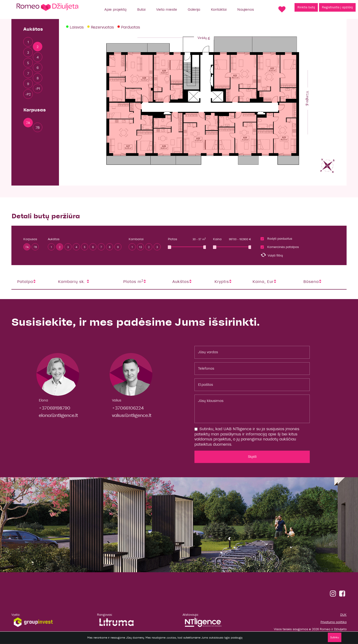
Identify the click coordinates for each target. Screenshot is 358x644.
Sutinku (335, 637)
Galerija (194, 10)
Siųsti (252, 457)
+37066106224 (128, 408)
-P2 (28, 94)
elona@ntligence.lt (58, 415)
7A (28, 123)
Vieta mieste (167, 10)
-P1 (38, 89)
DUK (343, 615)
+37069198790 (55, 408)
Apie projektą (115, 10)
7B (38, 128)
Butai (141, 10)
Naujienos (246, 10)
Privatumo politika (334, 622)
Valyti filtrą (272, 255)
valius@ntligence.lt (132, 415)
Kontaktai (219, 10)
